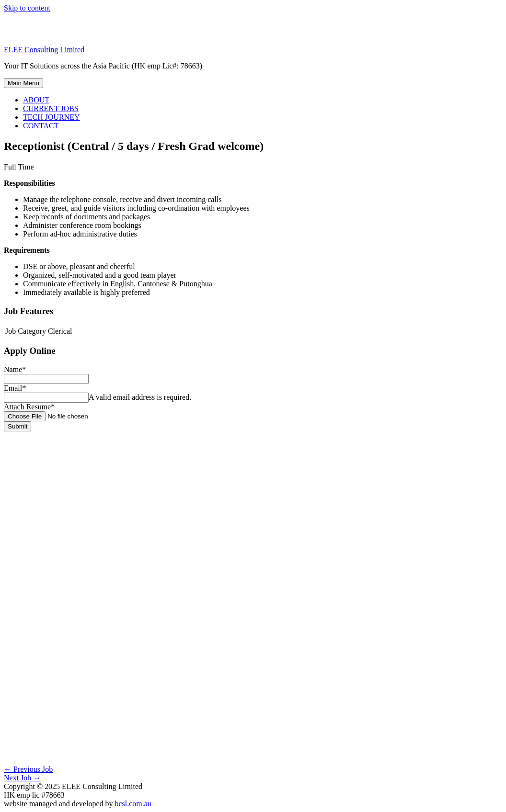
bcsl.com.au (133, 804)
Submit (17, 426)
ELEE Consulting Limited (44, 50)
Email (15, 388)
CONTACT (41, 126)
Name (15, 369)
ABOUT (36, 100)
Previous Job (28, 769)
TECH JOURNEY (52, 117)
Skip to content (27, 8)
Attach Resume (29, 407)
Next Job (22, 778)
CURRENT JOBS (51, 108)
